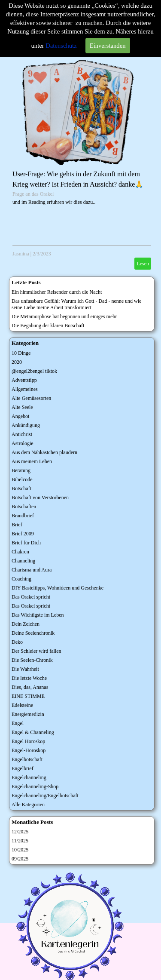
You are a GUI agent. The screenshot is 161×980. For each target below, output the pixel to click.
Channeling (23, 561)
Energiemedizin (28, 714)
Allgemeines (25, 389)
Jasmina (21, 254)
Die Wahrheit (25, 669)
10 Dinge (21, 353)
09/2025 (20, 859)
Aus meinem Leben (32, 461)
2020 (17, 362)
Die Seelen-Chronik (32, 660)
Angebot (20, 416)
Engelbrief (23, 768)
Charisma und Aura (32, 570)
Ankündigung (26, 425)
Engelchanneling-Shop (35, 786)
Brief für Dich (26, 543)
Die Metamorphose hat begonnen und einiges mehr (64, 316)
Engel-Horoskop (29, 750)
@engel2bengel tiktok (34, 371)
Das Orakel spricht (31, 597)
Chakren (20, 552)
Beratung (21, 470)
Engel (18, 723)
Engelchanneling (29, 777)
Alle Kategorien (28, 805)
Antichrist (22, 434)
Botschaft (21, 488)
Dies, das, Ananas (30, 687)
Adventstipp (24, 380)
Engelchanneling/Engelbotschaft (45, 796)
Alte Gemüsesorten (31, 398)
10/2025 (20, 850)
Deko (17, 642)
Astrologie (23, 443)
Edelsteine (22, 705)
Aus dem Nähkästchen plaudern (44, 452)
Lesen (143, 264)
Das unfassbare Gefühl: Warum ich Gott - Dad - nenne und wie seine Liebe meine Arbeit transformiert (76, 304)
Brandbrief (23, 516)
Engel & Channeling (33, 732)
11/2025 (20, 841)
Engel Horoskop (28, 741)
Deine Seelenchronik (33, 633)
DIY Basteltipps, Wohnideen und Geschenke (58, 588)
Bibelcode (22, 479)
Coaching (21, 579)
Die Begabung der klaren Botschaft (48, 326)
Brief (17, 525)
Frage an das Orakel (33, 194)
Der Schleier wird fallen (36, 651)
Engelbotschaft (27, 759)
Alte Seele (22, 407)
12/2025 (20, 832)
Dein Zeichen (26, 624)
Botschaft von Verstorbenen (40, 498)
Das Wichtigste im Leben (38, 615)
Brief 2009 (23, 534)
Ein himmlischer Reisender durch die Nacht (57, 292)
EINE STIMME (28, 696)
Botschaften (24, 507)
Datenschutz (61, 46)
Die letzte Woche (29, 678)
